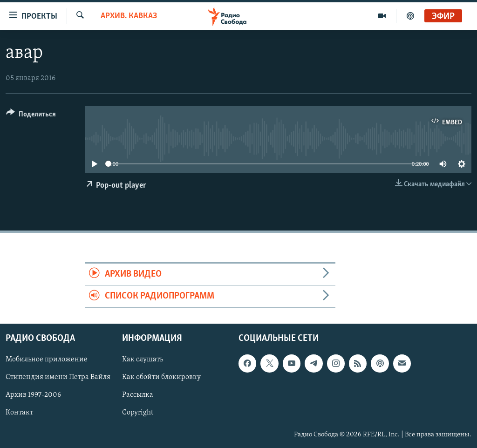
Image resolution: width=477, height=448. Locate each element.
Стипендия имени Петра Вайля (58, 377)
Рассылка (138, 395)
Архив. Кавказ (129, 16)
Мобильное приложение (47, 360)
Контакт (19, 413)
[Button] (31, 116)
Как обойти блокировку (161, 377)
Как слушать (143, 360)
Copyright (138, 413)
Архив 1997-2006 (33, 395)
